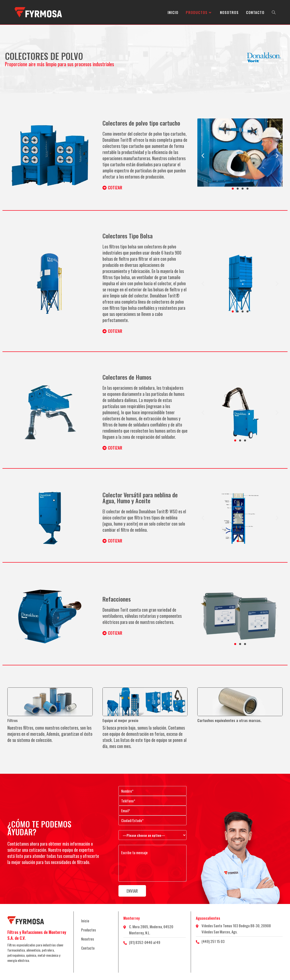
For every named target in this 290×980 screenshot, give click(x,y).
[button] (203, 155)
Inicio (85, 921)
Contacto (88, 948)
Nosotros (87, 939)
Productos (88, 930)
